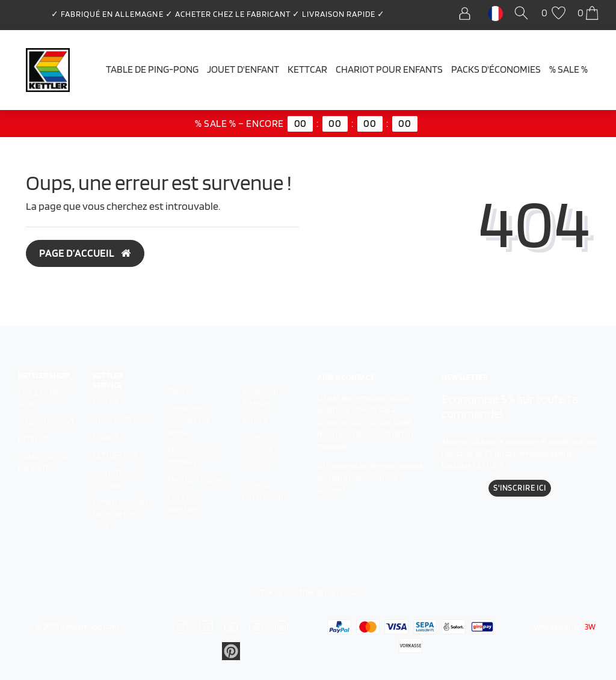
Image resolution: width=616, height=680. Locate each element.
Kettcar (307, 69)
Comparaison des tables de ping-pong (121, 513)
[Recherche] (523, 14)
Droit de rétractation (263, 492)
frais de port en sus (330, 593)
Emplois (106, 437)
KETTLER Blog (115, 455)
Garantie (257, 468)
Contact (106, 401)
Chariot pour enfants (389, 69)
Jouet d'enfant (243, 69)
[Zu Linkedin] (231, 651)
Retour (180, 391)
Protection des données (192, 456)
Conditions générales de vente (189, 421)
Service (255, 421)
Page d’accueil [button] (85, 253)
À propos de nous (121, 419)
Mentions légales (196, 479)
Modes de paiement (258, 445)
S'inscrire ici (520, 488)
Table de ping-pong (152, 69)
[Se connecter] (468, 14)
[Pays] (495, 13)
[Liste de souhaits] (555, 14)
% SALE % (568, 69)
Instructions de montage (118, 478)
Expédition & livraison (263, 397)
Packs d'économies (496, 69)
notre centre (371, 422)
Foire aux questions (184, 504)
